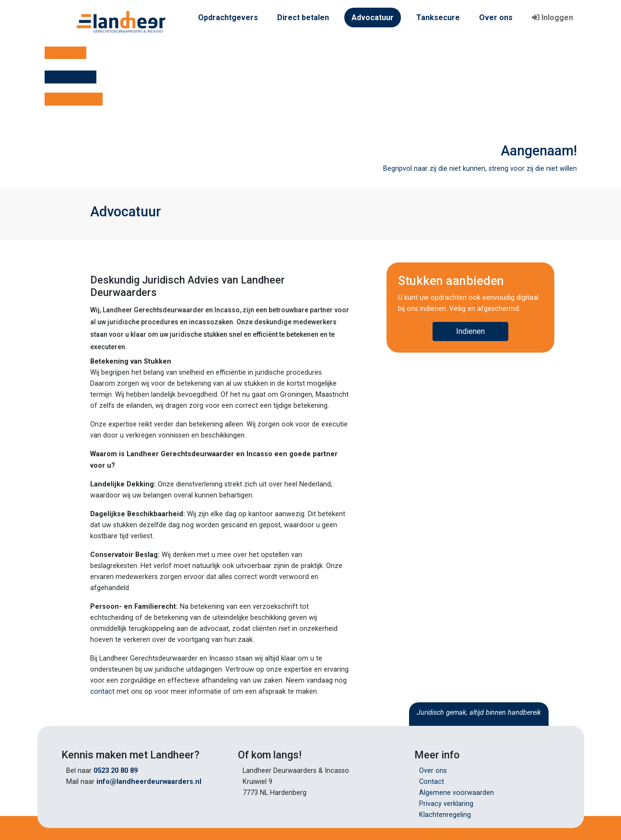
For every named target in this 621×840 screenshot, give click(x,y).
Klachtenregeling (445, 815)
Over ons (496, 18)
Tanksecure (438, 18)
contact (102, 692)
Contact (432, 782)
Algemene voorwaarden (457, 793)
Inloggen (552, 18)
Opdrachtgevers (228, 18)
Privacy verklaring (446, 804)
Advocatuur (373, 18)
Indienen (470, 331)
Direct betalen (303, 18)
